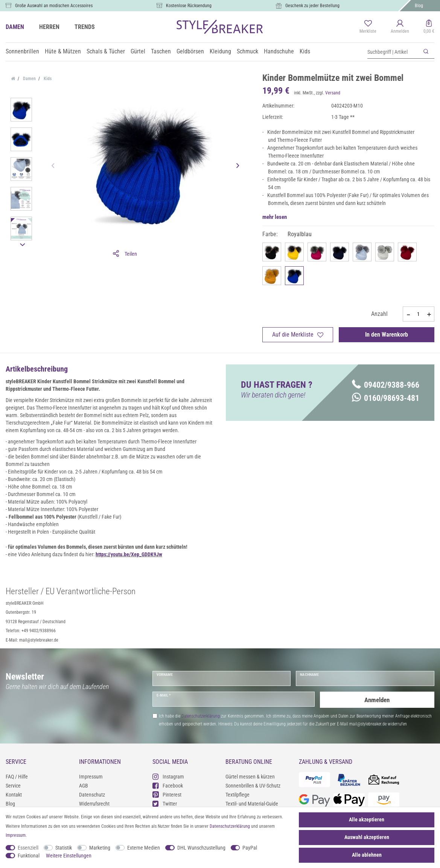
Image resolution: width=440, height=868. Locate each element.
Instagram (168, 776)
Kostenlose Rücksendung (189, 6)
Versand (333, 93)
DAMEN (15, 27)
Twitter (165, 804)
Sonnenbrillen (22, 51)
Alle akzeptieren (367, 819)
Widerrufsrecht (94, 804)
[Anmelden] (400, 27)
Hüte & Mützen (63, 51)
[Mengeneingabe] (419, 314)
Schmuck (247, 51)
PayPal (250, 848)
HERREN (49, 27)
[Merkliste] (368, 27)
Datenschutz (92, 795)
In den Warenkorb (387, 335)
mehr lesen (275, 217)
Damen (29, 79)
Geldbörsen (190, 51)
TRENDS (85, 27)
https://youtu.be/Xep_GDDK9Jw (129, 554)
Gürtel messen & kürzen (250, 777)
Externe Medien (144, 848)
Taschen (161, 51)
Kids (305, 51)
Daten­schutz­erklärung (230, 826)
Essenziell (28, 848)
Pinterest (167, 794)
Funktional (29, 856)
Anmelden (377, 699)
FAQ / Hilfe (17, 777)
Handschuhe (279, 51)
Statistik (64, 848)
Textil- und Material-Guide (252, 804)
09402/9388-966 (386, 385)
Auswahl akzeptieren (367, 837)
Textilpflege (238, 795)
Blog (419, 6)
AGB (84, 786)
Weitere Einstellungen (69, 856)
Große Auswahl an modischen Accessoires (54, 6)
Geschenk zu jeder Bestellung (312, 6)
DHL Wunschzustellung (201, 848)
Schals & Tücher (106, 51)
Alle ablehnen (367, 855)
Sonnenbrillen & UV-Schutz (253, 786)
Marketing (100, 848)
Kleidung (220, 51)
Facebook (168, 785)
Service (13, 786)
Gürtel (138, 51)
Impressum (91, 777)
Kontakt (14, 795)
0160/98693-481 (386, 398)
